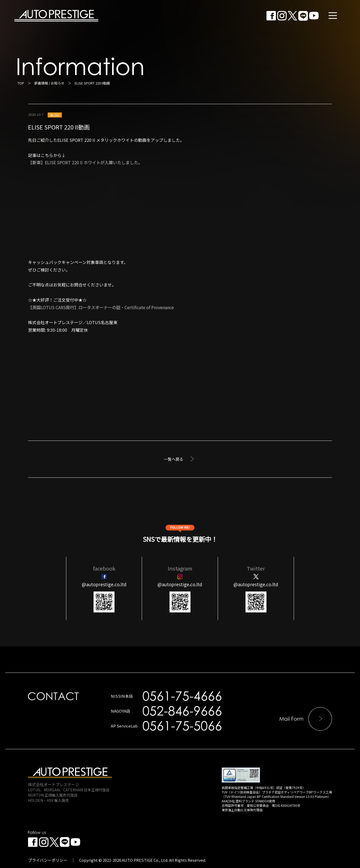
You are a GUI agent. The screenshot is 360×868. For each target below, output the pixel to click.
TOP (21, 83)
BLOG (55, 115)
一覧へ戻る (174, 459)
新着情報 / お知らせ (49, 83)
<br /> (80, 373)
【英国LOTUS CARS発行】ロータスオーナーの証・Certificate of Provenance (101, 307)
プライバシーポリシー (48, 860)
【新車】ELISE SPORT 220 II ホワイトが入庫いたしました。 (85, 162)
